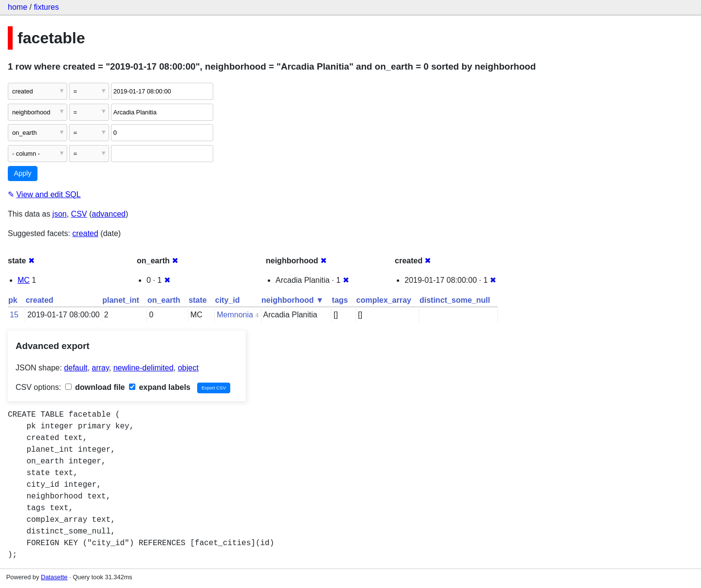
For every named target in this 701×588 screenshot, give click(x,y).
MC (24, 280)
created (85, 233)
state (197, 300)
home (18, 7)
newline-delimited (144, 368)
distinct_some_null (455, 300)
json (60, 214)
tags (340, 300)
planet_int (121, 300)
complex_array (384, 300)
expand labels (160, 387)
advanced (109, 214)
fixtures (46, 7)
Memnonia (235, 315)
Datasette (54, 577)
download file (95, 387)
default (76, 368)
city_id (228, 300)
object (188, 368)
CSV (79, 214)
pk (13, 300)
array (101, 368)
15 (14, 315)
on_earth (164, 300)
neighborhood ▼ (293, 300)
